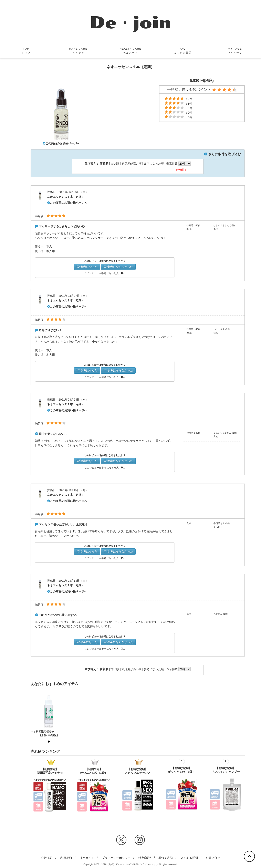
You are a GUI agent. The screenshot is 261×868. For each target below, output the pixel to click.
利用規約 (66, 858)
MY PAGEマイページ (235, 51)
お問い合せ (213, 858)
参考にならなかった (118, 267)
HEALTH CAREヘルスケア (130, 51)
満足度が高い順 (132, 164)
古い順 (115, 164)
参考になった (87, 267)
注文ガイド (87, 858)
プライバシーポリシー (116, 858)
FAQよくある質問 (183, 51)
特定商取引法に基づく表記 (156, 858)
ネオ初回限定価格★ (43, 731)
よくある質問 (189, 858)
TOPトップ (26, 51)
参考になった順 (154, 164)
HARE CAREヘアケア (78, 51)
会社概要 (47, 858)
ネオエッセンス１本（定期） (66, 197)
